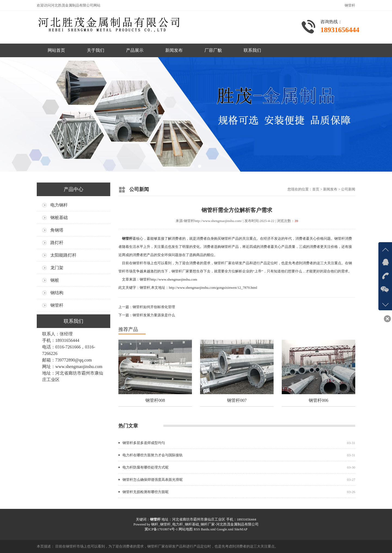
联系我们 (252, 50)
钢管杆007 (237, 400)
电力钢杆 (59, 205)
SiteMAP (241, 529)
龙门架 (57, 268)
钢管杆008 (155, 400)
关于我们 (96, 50)
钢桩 (55, 280)
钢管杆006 (318, 400)
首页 (316, 189)
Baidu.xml (208, 529)
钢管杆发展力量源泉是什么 (154, 315)
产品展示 (135, 50)
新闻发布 (174, 50)
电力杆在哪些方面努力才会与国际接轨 (153, 455)
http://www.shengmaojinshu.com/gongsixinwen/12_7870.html (213, 288)
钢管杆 (57, 305)
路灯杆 (57, 243)
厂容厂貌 (213, 50)
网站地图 (186, 529)
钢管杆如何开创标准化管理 (154, 307)
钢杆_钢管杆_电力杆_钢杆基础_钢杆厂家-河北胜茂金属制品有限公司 (205, 524)
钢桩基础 (59, 218)
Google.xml (225, 529)
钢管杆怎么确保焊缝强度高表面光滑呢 (153, 480)
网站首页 (56, 50)
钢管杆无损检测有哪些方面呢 (146, 492)
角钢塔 (57, 230)
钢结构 (57, 293)
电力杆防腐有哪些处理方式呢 (146, 467)
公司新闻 (348, 189)
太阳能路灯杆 (63, 255)
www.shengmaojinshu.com (79, 367)
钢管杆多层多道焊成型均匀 (144, 443)
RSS (197, 529)
